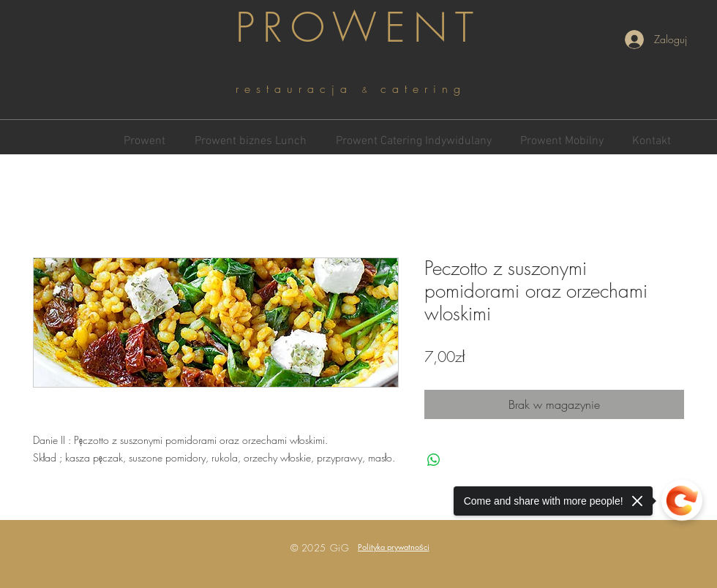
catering (423, 88)
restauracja (299, 88)
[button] (394, 547)
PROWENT (358, 27)
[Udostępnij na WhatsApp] (434, 460)
